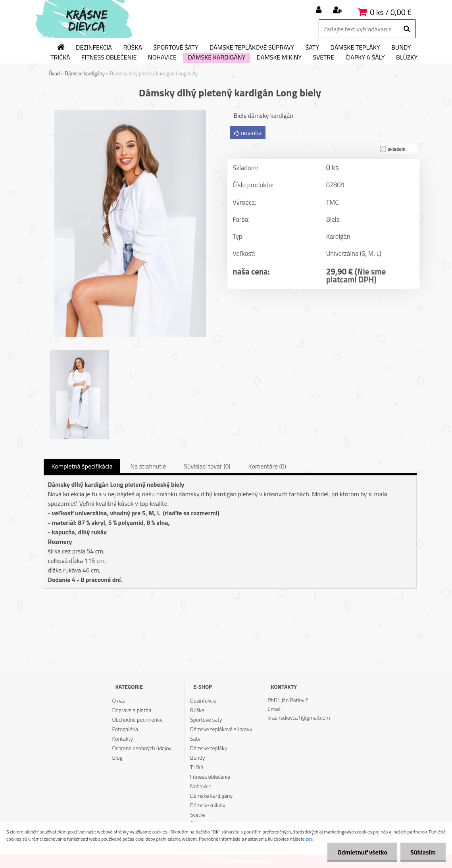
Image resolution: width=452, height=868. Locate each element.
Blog (117, 758)
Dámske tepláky (355, 48)
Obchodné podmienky (138, 719)
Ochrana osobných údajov (142, 748)
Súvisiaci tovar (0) (207, 466)
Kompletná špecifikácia (82, 466)
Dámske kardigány (216, 58)
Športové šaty (176, 48)
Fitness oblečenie (109, 58)
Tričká (60, 58)
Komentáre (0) (267, 466)
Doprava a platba (132, 710)
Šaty (312, 48)
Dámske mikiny (279, 58)
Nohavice (162, 58)
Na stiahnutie (148, 466)
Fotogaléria (125, 729)
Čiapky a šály (365, 58)
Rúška (132, 48)
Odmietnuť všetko (362, 852)
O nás (119, 700)
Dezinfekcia (94, 48)
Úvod (54, 73)
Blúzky (407, 58)
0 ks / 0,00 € (391, 12)
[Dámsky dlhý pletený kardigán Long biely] (130, 113)
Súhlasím (423, 852)
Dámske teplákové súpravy (252, 48)
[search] (407, 29)
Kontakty (123, 738)
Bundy (401, 48)
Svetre (323, 58)
